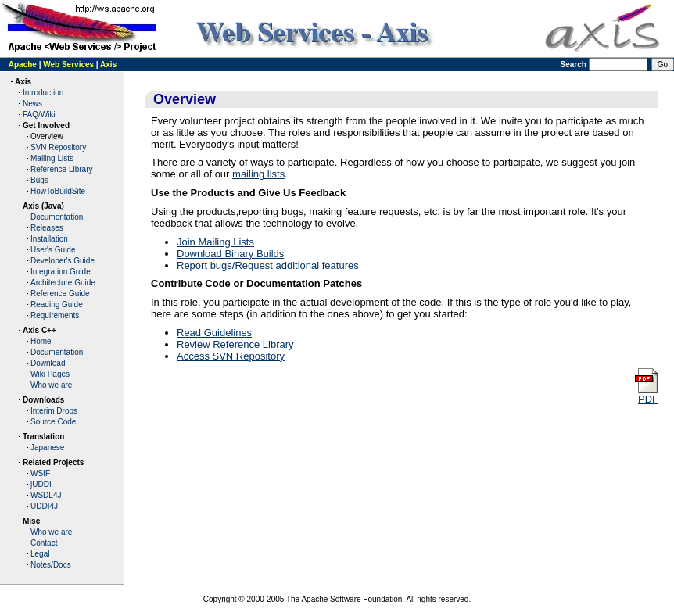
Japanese (47, 448)
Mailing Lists (52, 158)
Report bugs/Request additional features (268, 265)
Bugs (39, 180)
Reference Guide (60, 294)
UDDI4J (44, 506)
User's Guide (53, 250)
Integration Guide (61, 272)
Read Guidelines (214, 333)
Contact (44, 543)
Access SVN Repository (231, 356)
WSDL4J (46, 495)
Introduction (43, 93)
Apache (23, 64)
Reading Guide (57, 304)
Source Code (53, 422)
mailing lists (258, 174)
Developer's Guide (63, 261)
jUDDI (41, 484)
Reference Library (61, 169)
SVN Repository (58, 147)
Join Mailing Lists (215, 242)
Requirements (55, 315)
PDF (646, 394)
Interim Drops (54, 411)
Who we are (51, 385)
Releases (47, 228)
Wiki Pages (50, 374)
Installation (49, 239)
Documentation (57, 217)
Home (41, 341)
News (32, 104)
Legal (40, 554)
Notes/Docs (51, 565)
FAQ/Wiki (39, 115)
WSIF (40, 473)
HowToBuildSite (58, 191)
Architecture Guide (63, 283)
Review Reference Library (235, 344)
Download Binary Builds (230, 254)
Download (48, 363)
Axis (108, 64)
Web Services (68, 64)
